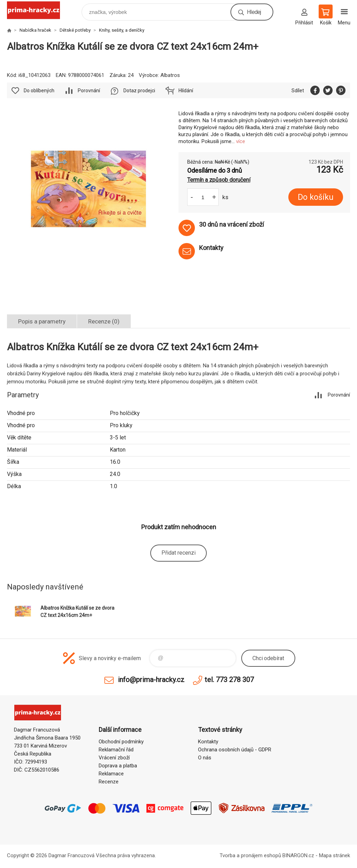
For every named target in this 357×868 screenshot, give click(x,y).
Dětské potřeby (75, 30)
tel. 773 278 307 (229, 680)
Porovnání (89, 91)
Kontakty (208, 742)
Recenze (109, 782)
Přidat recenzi (178, 553)
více (241, 141)
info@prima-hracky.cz (151, 680)
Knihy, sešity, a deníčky (122, 30)
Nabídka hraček (35, 30)
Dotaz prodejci (139, 91)
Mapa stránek (335, 855)
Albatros (170, 75)
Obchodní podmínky (121, 742)
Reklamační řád (116, 750)
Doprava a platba (118, 766)
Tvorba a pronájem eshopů (250, 855)
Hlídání (186, 91)
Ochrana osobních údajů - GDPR (235, 750)
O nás (205, 758)
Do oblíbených (39, 91)
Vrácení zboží (114, 758)
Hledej (254, 12)
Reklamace (111, 774)
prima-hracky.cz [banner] (38, 10)
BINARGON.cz (298, 855)
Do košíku (316, 197)
